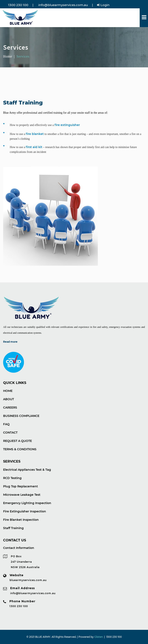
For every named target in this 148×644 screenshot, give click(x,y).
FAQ (6, 424)
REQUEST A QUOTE (17, 441)
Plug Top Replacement (21, 486)
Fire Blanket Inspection (21, 520)
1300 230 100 (18, 5)
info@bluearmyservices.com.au (63, 5)
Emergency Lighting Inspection (27, 503)
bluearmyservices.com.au (28, 580)
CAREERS (10, 408)
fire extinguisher (67, 125)
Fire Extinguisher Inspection (25, 511)
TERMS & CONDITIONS (20, 449)
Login (103, 5)
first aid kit (34, 147)
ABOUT (9, 399)
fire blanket (35, 134)
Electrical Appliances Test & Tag (27, 470)
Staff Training (13, 528)
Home (8, 56)
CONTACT (10, 433)
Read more (10, 342)
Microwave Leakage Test (22, 495)
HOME (8, 391)
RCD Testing (12, 478)
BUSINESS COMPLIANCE (21, 416)
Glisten (99, 637)
